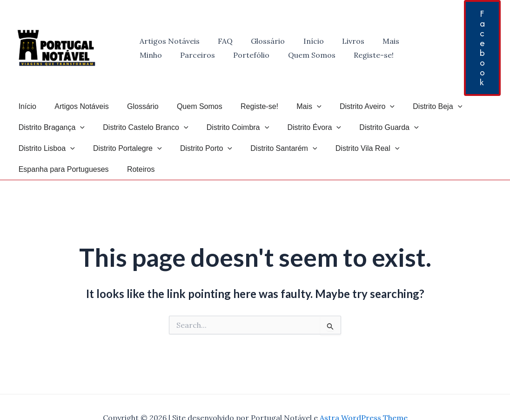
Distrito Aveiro (345, 106)
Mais (372, 41)
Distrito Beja (412, 106)
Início (302, 41)
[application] (298, 106)
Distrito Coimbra (229, 127)
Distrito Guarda (373, 127)
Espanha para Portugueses (373, 148)
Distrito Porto (127, 148)
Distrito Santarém (201, 148)
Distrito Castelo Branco (140, 127)
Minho (407, 41)
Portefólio (206, 55)
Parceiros (155, 55)
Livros (338, 41)
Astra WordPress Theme (364, 397)
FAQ (220, 41)
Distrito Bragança (50, 127)
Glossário (259, 41)
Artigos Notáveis (168, 41)
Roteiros (447, 148)
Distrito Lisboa (446, 127)
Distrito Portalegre (51, 148)
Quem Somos (262, 55)
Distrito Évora (302, 127)
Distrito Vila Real (281, 148)
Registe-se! (321, 55)
